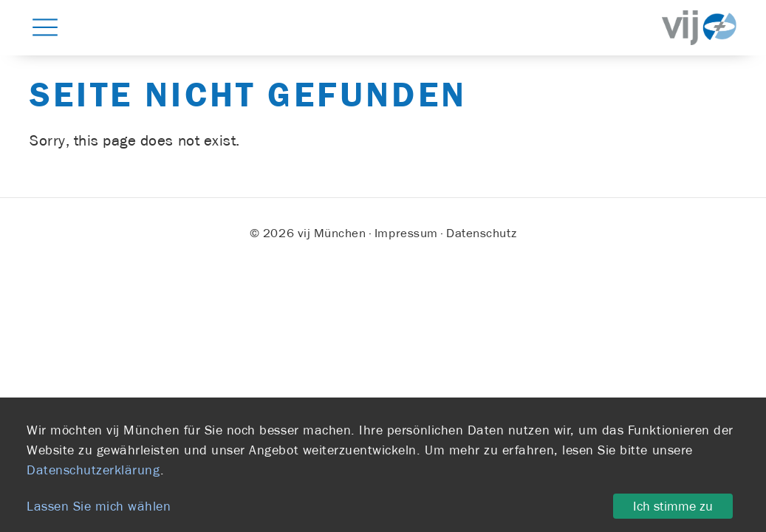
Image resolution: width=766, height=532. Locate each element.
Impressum (406, 233)
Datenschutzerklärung (93, 470)
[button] (45, 27)
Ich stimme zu (673, 506)
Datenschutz (481, 233)
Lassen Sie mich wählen (99, 506)
